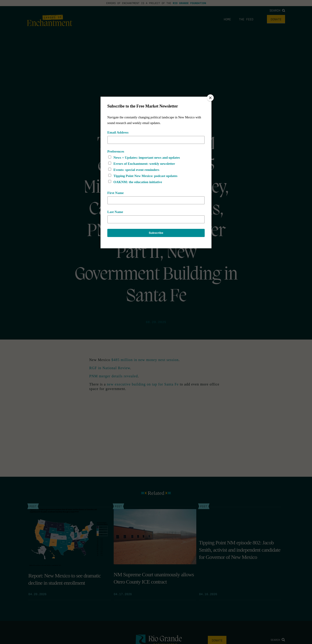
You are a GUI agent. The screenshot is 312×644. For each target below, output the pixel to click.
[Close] (210, 98)
